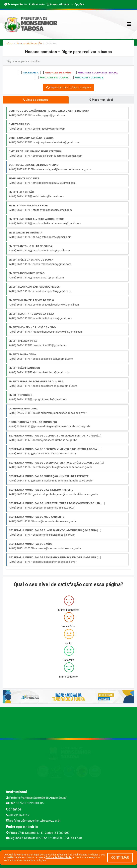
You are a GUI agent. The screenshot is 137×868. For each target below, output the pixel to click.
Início (9, 43)
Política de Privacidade (58, 857)
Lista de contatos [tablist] (36, 100)
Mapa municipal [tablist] (101, 100)
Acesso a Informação (29, 43)
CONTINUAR (120, 858)
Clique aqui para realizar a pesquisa (69, 87)
